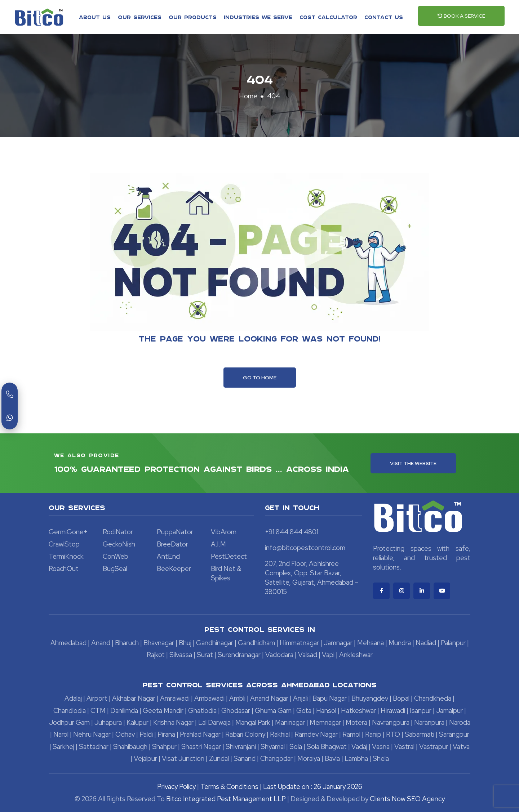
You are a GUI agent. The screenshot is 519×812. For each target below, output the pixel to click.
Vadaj (359, 747)
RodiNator (118, 532)
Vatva (461, 747)
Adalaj (73, 698)
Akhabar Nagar (134, 698)
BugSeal (115, 569)
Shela (381, 759)
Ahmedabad (68, 643)
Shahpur (164, 747)
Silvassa (181, 655)
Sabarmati (420, 734)
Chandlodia (70, 711)
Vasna (381, 747)
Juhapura (108, 722)
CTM (98, 711)
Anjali (300, 698)
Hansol (326, 711)
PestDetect (229, 556)
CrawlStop (64, 544)
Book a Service (461, 16)
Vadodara (279, 655)
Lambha (356, 759)
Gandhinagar (215, 643)
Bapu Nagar (330, 698)
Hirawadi (393, 711)
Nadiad (426, 643)
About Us (95, 17)
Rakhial (280, 734)
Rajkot (156, 655)
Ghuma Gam (273, 711)
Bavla (332, 759)
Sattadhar (94, 747)
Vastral (404, 747)
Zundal (219, 759)
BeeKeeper (174, 569)
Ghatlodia (202, 711)
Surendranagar (239, 655)
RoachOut (64, 569)
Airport (97, 698)
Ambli (237, 698)
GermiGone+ (68, 532)
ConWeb (116, 556)
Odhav (125, 734)
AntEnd (168, 556)
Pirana (166, 734)
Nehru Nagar (92, 734)
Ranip (373, 734)
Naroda (460, 722)
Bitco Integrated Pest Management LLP (227, 799)
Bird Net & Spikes (226, 573)
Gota (304, 711)
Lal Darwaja (214, 722)
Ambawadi (209, 698)
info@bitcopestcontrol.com (305, 548)
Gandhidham (256, 643)
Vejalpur (145, 759)
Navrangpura (391, 722)
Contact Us (384, 17)
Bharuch (127, 643)
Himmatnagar (299, 643)
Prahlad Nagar (200, 734)
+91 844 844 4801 (292, 532)
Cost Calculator (328, 17)
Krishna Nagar (173, 722)
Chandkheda (433, 698)
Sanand (245, 759)
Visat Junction (183, 759)
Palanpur (453, 643)
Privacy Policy (176, 787)
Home (248, 96)
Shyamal (273, 747)
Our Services (140, 17)
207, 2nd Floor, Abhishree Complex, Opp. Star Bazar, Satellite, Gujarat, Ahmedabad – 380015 (312, 578)
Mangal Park (253, 722)
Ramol (351, 734)
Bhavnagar (159, 643)
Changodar (276, 759)
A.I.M (218, 544)
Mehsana (371, 643)
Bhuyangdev (370, 698)
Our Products (193, 17)
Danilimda (124, 711)
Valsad (308, 655)
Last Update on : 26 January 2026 (313, 787)
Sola (296, 747)
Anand (101, 643)
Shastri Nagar (201, 747)
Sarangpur (454, 734)
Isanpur (421, 711)
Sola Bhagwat (327, 747)
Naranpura (429, 722)
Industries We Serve (258, 17)
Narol (61, 734)
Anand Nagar (269, 698)
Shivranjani (241, 747)
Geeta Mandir (163, 711)
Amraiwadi (175, 698)
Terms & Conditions (229, 787)
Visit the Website (413, 463)
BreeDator (172, 544)
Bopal (401, 698)
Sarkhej (63, 747)
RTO (393, 734)
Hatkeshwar (358, 711)
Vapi (328, 655)
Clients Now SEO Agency (407, 799)
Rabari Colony (245, 734)
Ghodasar (236, 711)
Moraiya (309, 759)
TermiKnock (66, 556)
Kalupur (137, 722)
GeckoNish (119, 544)
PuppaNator (175, 532)
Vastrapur (434, 747)
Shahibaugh (130, 747)
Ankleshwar (356, 655)
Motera (356, 722)
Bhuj (185, 643)
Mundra (400, 643)
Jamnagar (338, 643)
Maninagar (290, 722)
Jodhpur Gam (69, 722)
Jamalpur (449, 711)
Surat (205, 655)
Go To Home (260, 378)
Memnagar (325, 722)
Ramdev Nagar (316, 734)
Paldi (146, 734)
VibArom (224, 532)
